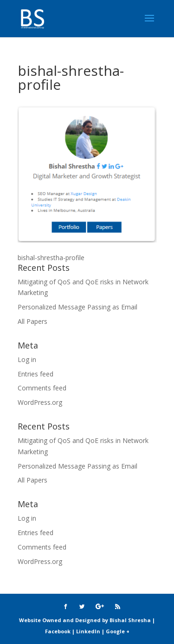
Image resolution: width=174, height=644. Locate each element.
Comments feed (42, 388)
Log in (27, 359)
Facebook (58, 631)
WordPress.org (40, 402)
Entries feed (35, 374)
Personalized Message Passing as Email (77, 307)
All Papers (32, 321)
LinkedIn (88, 631)
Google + (118, 631)
